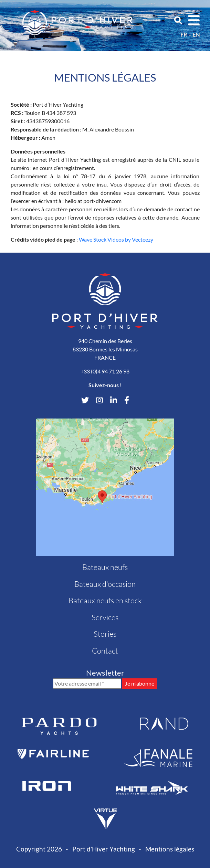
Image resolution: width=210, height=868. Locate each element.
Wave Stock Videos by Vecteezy (116, 239)
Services (105, 617)
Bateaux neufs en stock (105, 600)
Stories (105, 634)
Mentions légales (170, 849)
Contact (105, 651)
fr (184, 34)
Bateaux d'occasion (105, 584)
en (196, 34)
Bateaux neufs (105, 567)
